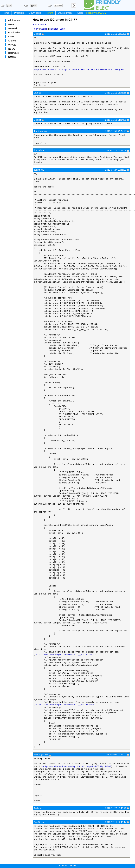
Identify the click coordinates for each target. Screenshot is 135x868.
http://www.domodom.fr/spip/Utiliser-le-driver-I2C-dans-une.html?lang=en (79, 70)
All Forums (14, 20)
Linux (11, 37)
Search (44, 29)
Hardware (13, 53)
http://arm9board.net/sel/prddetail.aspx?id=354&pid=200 (77, 767)
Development (65, 13)
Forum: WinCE (40, 24)
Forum (49, 13)
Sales (80, 13)
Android (12, 41)
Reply (36, 29)
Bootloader (14, 32)
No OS (12, 49)
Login (63, 29)
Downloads (35, 13)
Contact (72, 866)
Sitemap (63, 866)
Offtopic (12, 57)
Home (6, 13)
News (11, 24)
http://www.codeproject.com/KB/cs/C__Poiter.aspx (65, 655)
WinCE (12, 45)
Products (19, 13)
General (12, 28)
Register (54, 29)
